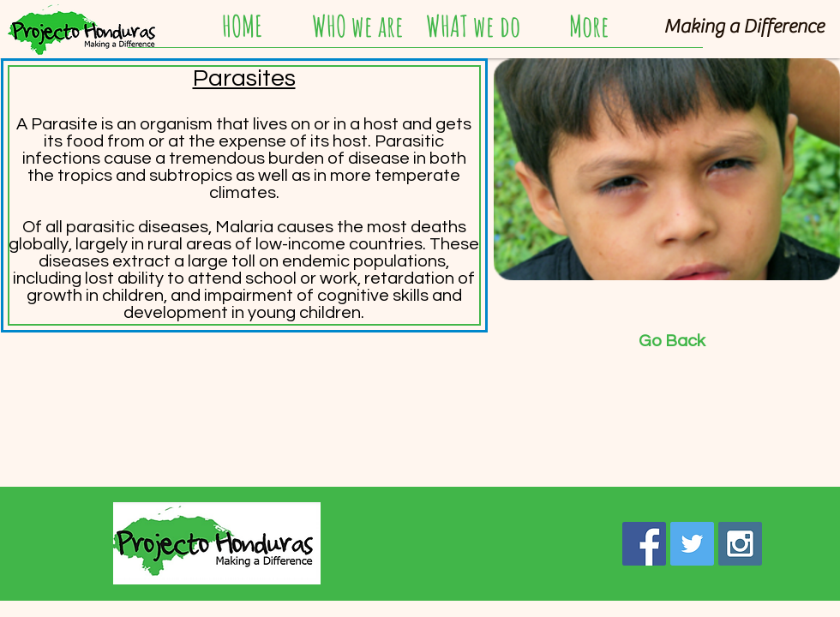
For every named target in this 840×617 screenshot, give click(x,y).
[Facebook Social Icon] (644, 544)
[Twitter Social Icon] (692, 544)
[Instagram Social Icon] (740, 544)
